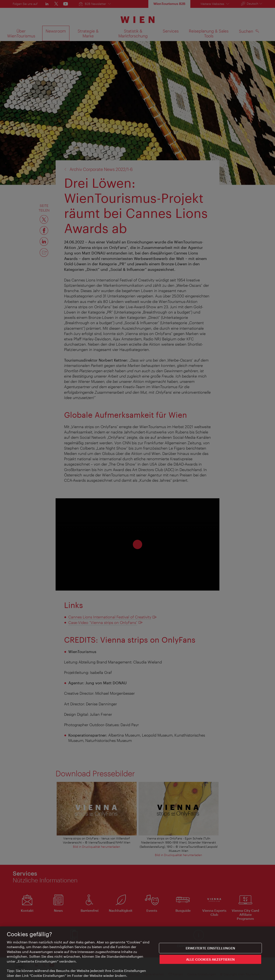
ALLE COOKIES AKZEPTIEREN (210, 961)
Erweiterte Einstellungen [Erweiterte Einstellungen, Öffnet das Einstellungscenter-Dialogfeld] (210, 949)
